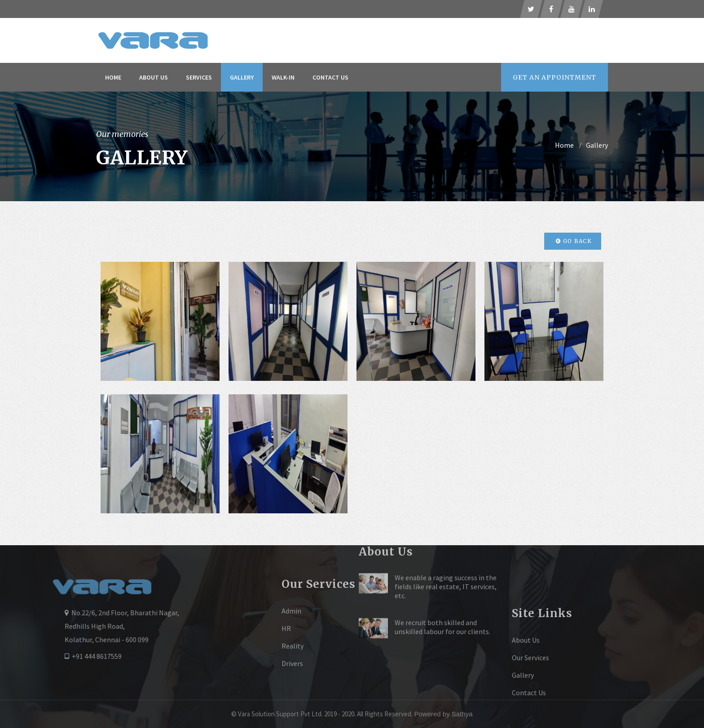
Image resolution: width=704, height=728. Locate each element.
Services (199, 78)
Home (113, 78)
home (564, 145)
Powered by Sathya (443, 714)
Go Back (574, 241)
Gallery (242, 78)
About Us (154, 78)
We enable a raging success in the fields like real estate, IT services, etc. (446, 554)
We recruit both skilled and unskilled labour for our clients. (442, 595)
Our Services (530, 687)
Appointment (554, 78)
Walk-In (283, 78)
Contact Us (330, 78)
